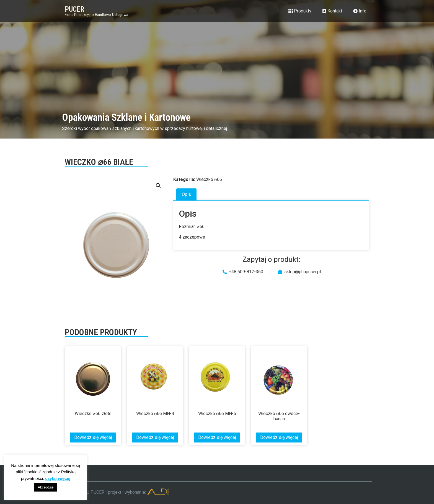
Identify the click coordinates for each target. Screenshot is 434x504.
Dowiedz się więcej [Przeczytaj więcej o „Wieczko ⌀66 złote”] (93, 437)
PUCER (74, 9)
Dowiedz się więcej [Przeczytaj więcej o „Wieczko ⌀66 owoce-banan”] (279, 437)
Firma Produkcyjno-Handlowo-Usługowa (96, 15)
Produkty (300, 11)
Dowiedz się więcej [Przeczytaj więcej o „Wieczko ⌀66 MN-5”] (217, 437)
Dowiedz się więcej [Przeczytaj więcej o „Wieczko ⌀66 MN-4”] (155, 437)
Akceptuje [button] (46, 487)
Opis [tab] (186, 194)
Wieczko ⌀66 (209, 179)
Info (360, 11)
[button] (158, 186)
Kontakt (332, 11)
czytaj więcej (58, 478)
